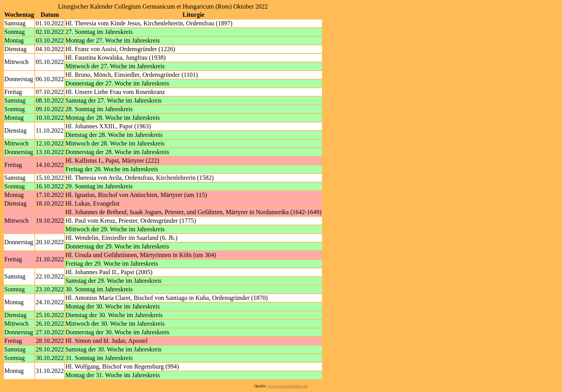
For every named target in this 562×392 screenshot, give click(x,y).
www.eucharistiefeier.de (288, 386)
